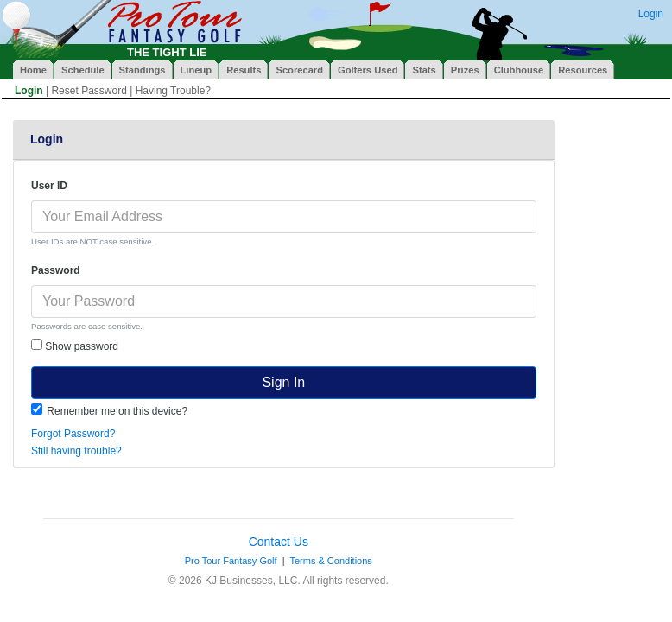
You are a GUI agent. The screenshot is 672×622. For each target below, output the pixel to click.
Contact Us (279, 542)
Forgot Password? (73, 434)
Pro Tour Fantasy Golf (231, 561)
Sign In (283, 382)
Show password (75, 346)
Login (651, 14)
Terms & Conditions (330, 561)
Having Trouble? (173, 91)
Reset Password (89, 91)
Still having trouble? (76, 451)
